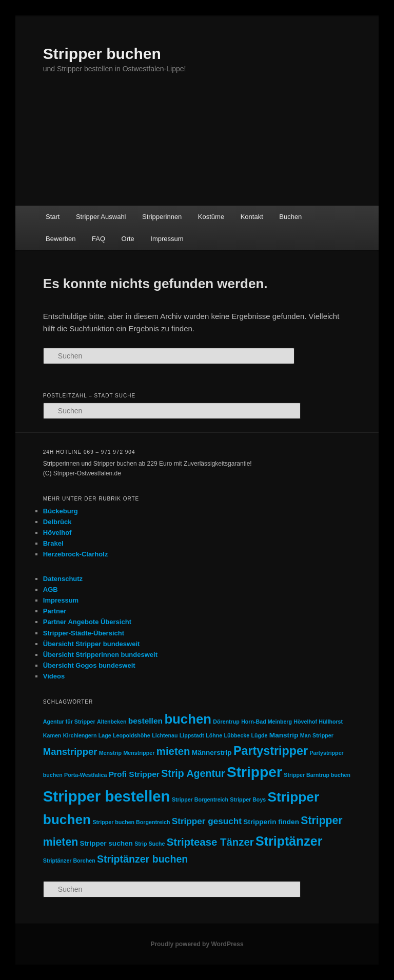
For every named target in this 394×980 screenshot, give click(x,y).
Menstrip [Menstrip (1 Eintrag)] (110, 753)
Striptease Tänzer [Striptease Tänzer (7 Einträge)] (210, 842)
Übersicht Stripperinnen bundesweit (100, 655)
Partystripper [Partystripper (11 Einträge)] (271, 751)
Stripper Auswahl (101, 217)
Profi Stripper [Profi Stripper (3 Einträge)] (134, 774)
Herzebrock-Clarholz (75, 554)
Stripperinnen (162, 217)
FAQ (98, 239)
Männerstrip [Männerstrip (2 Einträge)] (212, 753)
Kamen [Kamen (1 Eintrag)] (52, 735)
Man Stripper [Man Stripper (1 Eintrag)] (317, 735)
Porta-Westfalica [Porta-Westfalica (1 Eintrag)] (85, 775)
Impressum (167, 239)
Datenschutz (63, 579)
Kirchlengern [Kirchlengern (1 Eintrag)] (80, 735)
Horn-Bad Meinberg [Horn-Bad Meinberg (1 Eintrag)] (267, 722)
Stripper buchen (102, 54)
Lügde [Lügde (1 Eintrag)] (260, 735)
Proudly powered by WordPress (197, 944)
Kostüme (211, 217)
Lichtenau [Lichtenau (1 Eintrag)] (165, 735)
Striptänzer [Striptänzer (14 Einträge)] (289, 841)
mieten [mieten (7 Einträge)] (173, 751)
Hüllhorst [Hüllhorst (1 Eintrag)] (331, 722)
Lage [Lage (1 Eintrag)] (105, 735)
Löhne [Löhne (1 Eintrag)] (214, 735)
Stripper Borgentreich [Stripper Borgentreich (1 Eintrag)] (200, 799)
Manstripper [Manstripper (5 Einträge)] (70, 752)
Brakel (53, 543)
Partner (55, 611)
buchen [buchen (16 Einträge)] (188, 719)
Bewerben (61, 239)
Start (53, 217)
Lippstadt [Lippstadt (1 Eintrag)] (192, 735)
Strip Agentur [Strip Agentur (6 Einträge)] (193, 773)
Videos (54, 676)
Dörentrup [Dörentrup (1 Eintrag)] (226, 722)
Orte (128, 239)
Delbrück (57, 522)
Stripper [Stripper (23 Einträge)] (254, 772)
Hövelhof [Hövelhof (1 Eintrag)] (305, 722)
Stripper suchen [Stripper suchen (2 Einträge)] (106, 843)
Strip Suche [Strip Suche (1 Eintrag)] (150, 844)
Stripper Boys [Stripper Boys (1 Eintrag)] (248, 799)
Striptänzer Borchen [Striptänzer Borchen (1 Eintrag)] (69, 861)
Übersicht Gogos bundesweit (89, 665)
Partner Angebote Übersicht (87, 622)
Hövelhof (57, 533)
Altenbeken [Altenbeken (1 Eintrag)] (112, 722)
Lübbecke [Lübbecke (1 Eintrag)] (237, 735)
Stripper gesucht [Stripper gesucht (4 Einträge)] (207, 821)
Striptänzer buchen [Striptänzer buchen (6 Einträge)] (142, 859)
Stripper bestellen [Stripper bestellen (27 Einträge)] (107, 796)
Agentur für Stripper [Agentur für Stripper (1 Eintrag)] (69, 722)
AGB (51, 589)
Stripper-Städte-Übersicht (84, 633)
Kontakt (252, 217)
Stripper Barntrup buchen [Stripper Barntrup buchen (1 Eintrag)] (317, 775)
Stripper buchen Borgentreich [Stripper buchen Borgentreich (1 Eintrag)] (131, 822)
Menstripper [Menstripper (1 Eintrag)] (139, 753)
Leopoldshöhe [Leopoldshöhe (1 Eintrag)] (132, 735)
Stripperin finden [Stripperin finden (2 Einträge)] (271, 822)
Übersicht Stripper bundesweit (92, 644)
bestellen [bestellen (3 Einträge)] (145, 721)
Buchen (290, 217)
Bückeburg (61, 511)
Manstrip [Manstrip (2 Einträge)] (284, 735)
